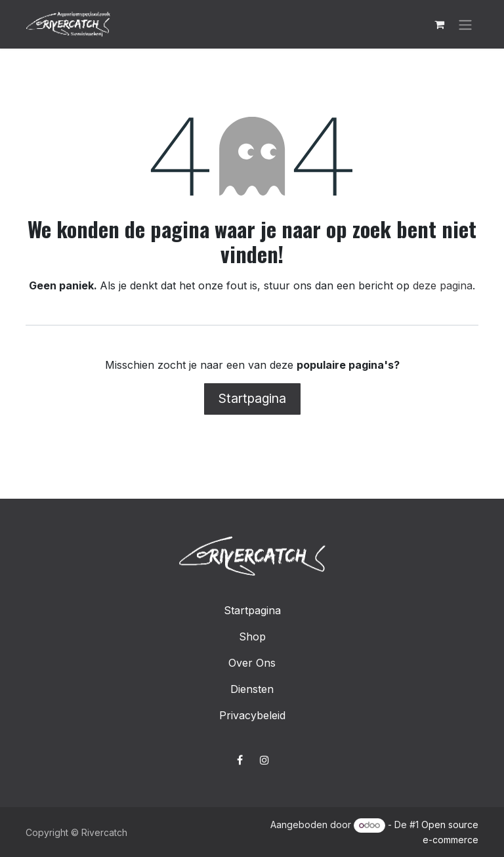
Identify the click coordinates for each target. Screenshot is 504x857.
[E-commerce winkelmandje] (439, 24)
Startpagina (252, 398)
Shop (252, 637)
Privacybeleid (252, 715)
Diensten (252, 689)
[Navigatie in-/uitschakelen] (465, 24)
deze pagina (443, 285)
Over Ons (252, 663)
